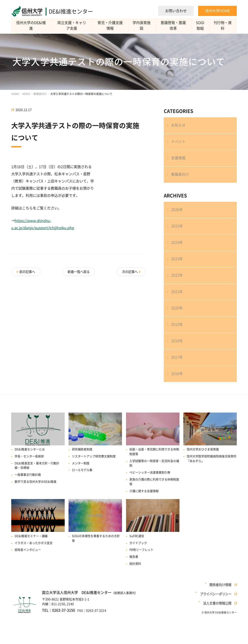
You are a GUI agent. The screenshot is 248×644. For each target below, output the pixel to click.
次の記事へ (129, 271)
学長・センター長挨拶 (29, 487)
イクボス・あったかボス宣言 (34, 575)
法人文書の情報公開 (219, 635)
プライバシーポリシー (218, 629)
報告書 (134, 589)
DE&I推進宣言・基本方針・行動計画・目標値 (37, 496)
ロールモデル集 (82, 501)
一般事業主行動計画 (28, 506)
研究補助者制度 (82, 480)
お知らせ (179, 126)
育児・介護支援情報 (111, 26)
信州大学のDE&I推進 (32, 26)
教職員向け (40, 94)
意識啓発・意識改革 (174, 26)
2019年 (177, 347)
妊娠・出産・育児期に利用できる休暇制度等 (154, 483)
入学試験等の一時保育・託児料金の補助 (154, 494)
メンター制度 (81, 494)
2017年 (177, 384)
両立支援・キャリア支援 (72, 26)
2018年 (177, 366)
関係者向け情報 (222, 623)
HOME (15, 94)
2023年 (177, 274)
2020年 (177, 329)
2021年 (177, 310)
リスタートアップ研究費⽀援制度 (94, 487)
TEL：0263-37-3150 (57, 642)
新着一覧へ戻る (79, 271)
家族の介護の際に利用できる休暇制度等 (154, 513)
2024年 (177, 255)
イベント (179, 145)
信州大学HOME (217, 11)
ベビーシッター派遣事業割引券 (150, 503)
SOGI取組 (201, 26)
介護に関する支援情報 (144, 522)
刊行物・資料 (223, 26)
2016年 (177, 402)
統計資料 (135, 596)
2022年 (177, 292)
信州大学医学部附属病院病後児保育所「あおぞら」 (211, 490)
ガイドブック (138, 575)
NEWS (26, 94)
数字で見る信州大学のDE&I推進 (35, 513)
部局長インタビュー (28, 582)
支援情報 (179, 163)
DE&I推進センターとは (30, 480)
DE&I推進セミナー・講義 (31, 568)
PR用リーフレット (141, 582)
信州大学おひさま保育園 (203, 480)
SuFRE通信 (137, 568)
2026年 (177, 219)
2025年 (177, 237)
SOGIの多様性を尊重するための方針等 (96, 571)
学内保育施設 (142, 26)
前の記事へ (28, 271)
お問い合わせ (176, 11)
